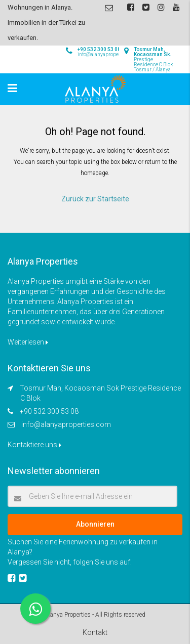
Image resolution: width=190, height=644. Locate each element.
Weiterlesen (28, 342)
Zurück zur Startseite (95, 199)
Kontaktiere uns (34, 445)
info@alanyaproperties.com (66, 424)
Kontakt (95, 632)
